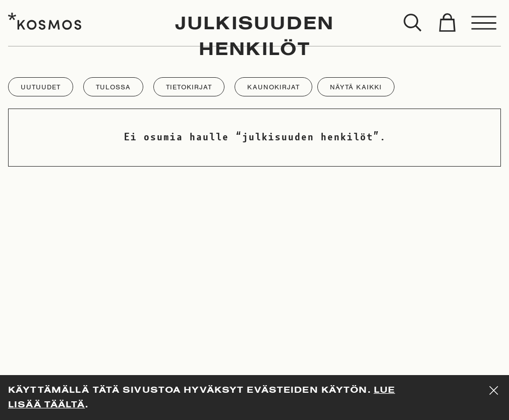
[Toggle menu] (484, 23)
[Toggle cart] (447, 23)
